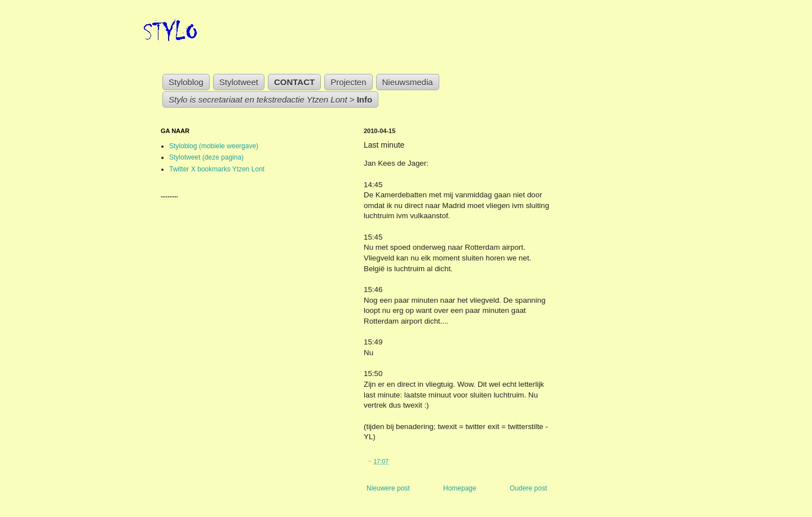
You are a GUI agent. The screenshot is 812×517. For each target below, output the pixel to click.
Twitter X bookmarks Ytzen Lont (217, 169)
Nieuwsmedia (408, 82)
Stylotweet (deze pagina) (206, 157)
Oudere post (528, 488)
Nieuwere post (388, 488)
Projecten (348, 82)
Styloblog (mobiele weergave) (214, 146)
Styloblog (186, 82)
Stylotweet (239, 82)
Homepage (460, 488)
